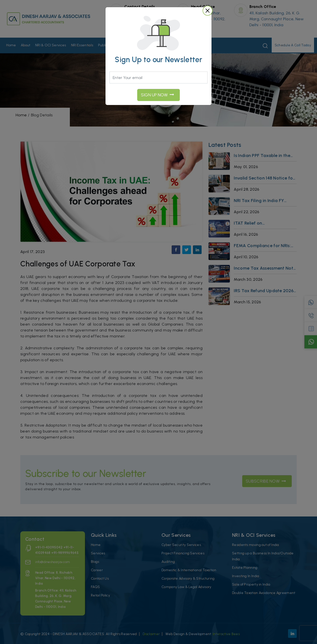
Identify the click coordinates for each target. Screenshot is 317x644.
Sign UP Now (158, 95)
